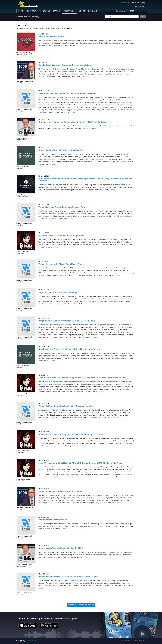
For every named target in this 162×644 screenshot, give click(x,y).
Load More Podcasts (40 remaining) (81, 605)
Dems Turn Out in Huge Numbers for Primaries (60, 491)
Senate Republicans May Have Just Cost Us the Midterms (65, 65)
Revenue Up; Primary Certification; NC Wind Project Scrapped (67, 93)
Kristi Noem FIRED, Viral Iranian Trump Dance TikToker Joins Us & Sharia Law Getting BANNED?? (84, 378)
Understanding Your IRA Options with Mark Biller (61, 150)
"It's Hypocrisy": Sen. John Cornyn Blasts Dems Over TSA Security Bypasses (74, 122)
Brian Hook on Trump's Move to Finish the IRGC (61, 548)
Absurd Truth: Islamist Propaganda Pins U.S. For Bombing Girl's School (71, 435)
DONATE (82, 11)
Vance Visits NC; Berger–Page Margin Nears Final (62, 207)
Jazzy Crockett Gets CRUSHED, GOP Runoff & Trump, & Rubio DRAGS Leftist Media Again (80, 463)
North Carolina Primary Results (53, 520)
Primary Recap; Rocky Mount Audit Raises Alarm (61, 264)
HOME (21, 11)
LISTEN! (93, 11)
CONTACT (45, 11)
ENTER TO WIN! (140, 6)
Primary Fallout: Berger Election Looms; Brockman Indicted (66, 406)
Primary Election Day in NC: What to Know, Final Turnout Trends (68, 577)
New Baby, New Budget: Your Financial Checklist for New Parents (69, 349)
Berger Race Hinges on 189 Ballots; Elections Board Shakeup (67, 321)
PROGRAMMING (70, 11)
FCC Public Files (33, 641)
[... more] (81, 46)
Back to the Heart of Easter (51, 37)
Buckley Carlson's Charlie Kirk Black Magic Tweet (62, 236)
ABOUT (32, 11)
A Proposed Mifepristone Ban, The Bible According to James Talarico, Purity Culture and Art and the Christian (85, 180)
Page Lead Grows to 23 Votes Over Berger (58, 292)
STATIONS (57, 11)
